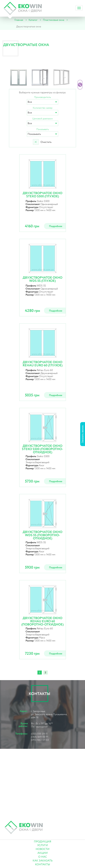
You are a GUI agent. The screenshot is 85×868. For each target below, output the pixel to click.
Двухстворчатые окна (29, 27)
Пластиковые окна (54, 20)
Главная (19, 20)
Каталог (33, 20)
